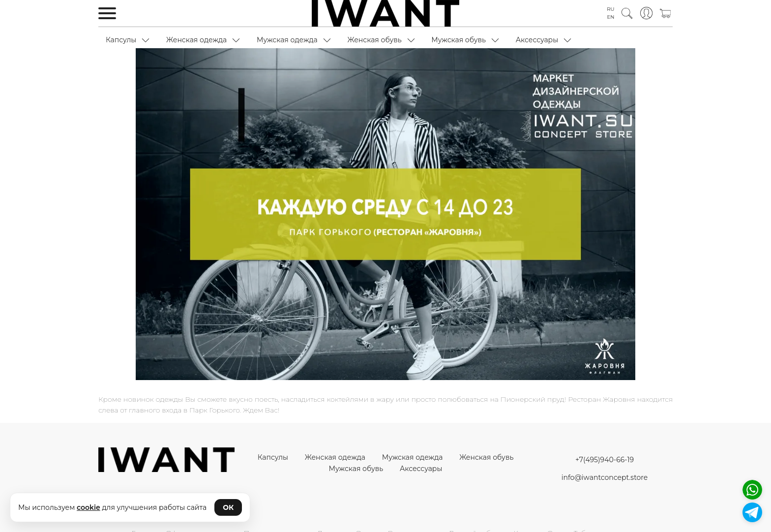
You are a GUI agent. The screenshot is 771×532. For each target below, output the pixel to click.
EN (611, 17)
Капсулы (121, 40)
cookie (89, 507)
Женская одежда (196, 40)
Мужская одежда (287, 40)
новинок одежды (153, 399)
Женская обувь (374, 40)
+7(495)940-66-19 (605, 460)
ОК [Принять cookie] (228, 507)
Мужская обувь (459, 40)
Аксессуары (537, 40)
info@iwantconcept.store (605, 477)
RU (610, 9)
